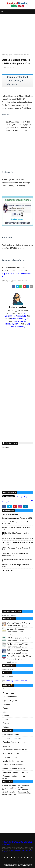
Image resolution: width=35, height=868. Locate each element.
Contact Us (20, 843)
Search (13, 843)
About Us (9, 841)
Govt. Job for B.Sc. (10, 757)
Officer (5, 719)
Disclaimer (15, 841)
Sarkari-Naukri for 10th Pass (14, 769)
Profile (31, 843)
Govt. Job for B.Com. (11, 753)
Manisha (5, 67)
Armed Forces (8, 693)
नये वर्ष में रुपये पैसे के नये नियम (9, 786)
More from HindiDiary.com (9, 794)
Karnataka (25, 281)
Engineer (6, 704)
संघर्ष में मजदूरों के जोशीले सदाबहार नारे (24, 787)
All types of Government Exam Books (16, 680)
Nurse (8, 282)
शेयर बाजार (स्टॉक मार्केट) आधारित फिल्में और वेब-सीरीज (25, 793)
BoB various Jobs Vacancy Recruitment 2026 (17, 518)
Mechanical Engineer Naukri (14, 761)
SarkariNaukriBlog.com (21, 319)
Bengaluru (8, 281)
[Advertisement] (17, 33)
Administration (9, 689)
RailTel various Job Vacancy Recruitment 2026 (17, 539)
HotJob (14, 281)
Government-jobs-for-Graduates (16, 750)
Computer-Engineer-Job (12, 738)
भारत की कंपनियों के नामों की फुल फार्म (9, 789)
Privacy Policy (23, 841)
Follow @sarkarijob (23, 497)
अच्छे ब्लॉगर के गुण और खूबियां (9, 792)
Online (7, 55)
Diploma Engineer (10, 701)
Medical (4, 282)
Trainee (6, 727)
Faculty (6, 708)
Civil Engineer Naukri (11, 735)
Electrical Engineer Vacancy (14, 742)
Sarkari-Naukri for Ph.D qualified (16, 772)
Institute (19, 281)
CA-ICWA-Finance (10, 697)
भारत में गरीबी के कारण (23, 790)
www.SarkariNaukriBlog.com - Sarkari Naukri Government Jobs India (17, 851)
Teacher (6, 723)
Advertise (26, 843)
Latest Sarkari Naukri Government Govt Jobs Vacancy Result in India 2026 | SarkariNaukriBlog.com (17, 865)
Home (3, 55)
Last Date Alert (10, 682)
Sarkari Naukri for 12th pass (14, 765)
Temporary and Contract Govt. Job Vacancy (16, 777)
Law (4, 712)
